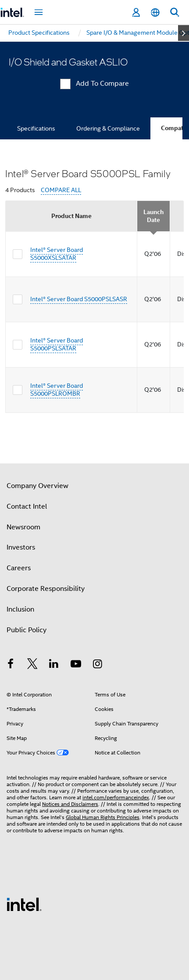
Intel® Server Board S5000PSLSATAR (57, 344)
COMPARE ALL (61, 190)
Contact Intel (27, 506)
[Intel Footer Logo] (24, 904)
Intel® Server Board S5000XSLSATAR (57, 254)
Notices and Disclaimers (70, 804)
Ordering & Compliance (108, 128)
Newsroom (23, 527)
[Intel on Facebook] (11, 665)
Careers (19, 568)
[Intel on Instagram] (97, 665)
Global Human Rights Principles (103, 817)
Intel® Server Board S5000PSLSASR (79, 299)
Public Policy (27, 630)
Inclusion (20, 609)
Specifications (36, 128)
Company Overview (37, 486)
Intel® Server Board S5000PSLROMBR (57, 390)
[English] (155, 13)
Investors (21, 547)
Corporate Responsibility (46, 589)
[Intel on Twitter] (32, 665)
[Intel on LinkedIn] (54, 665)
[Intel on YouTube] (76, 665)
